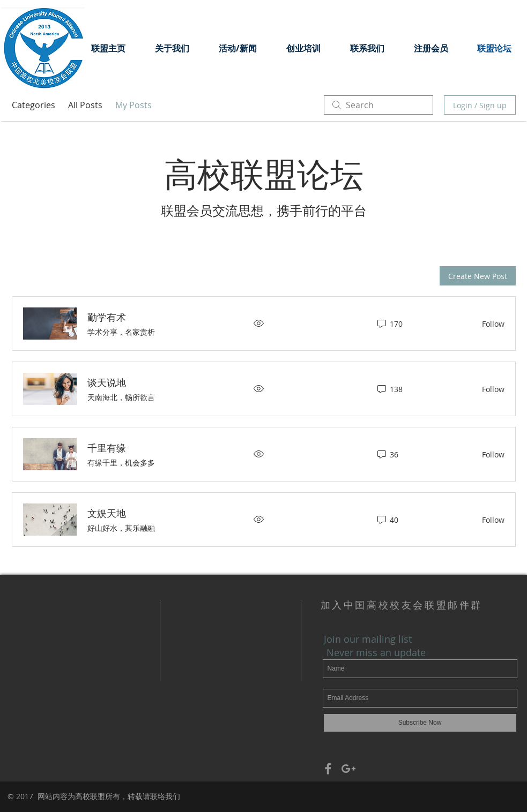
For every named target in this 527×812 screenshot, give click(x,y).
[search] (378, 105)
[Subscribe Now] (420, 723)
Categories (34, 105)
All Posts (85, 105)
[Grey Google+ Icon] (348, 769)
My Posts (133, 105)
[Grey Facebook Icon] (328, 769)
